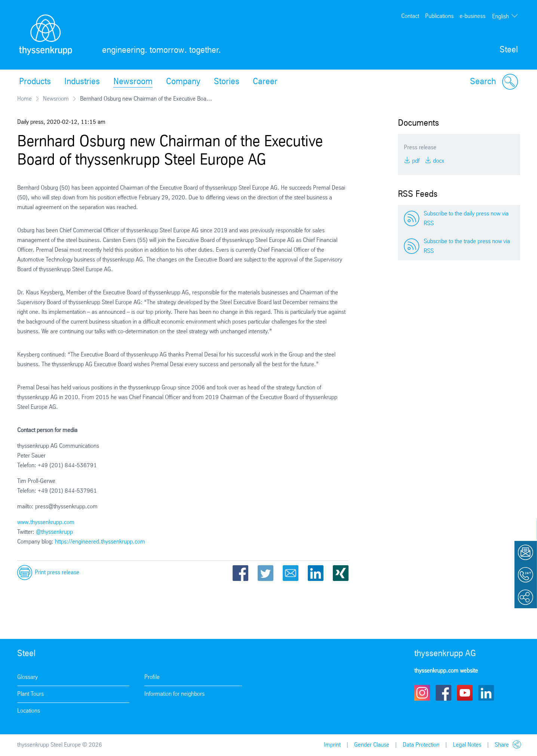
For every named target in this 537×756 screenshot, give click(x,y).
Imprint (332, 745)
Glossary (27, 677)
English (501, 17)
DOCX (438, 161)
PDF (415, 161)
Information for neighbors (174, 694)
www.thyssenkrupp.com (46, 522)
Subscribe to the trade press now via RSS (467, 246)
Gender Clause (372, 745)
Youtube (465, 693)
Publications (439, 16)
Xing (341, 573)
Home (24, 99)
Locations (29, 711)
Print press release (57, 573)
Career (265, 82)
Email (291, 573)
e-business (472, 16)
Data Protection (421, 745)
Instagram (422, 693)
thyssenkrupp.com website (446, 671)
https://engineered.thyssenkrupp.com (100, 542)
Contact (410, 16)
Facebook (240, 573)
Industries (82, 82)
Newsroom (133, 82)
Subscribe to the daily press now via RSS (466, 219)
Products (35, 82)
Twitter (266, 573)
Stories (227, 82)
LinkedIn (316, 573)
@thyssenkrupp (54, 532)
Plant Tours (30, 694)
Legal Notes (467, 745)
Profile (152, 677)
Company (183, 82)
